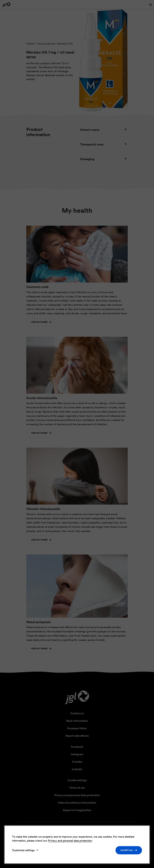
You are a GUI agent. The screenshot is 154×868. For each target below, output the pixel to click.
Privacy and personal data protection (70, 841)
